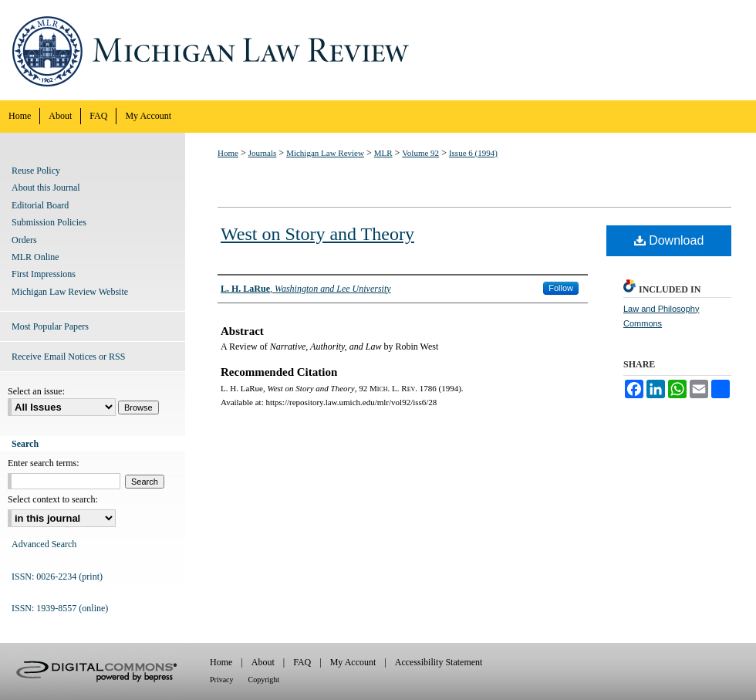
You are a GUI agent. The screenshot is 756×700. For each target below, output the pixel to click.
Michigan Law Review (378, 50)
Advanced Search (44, 544)
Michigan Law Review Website (70, 292)
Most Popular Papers (50, 326)
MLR (383, 153)
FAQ (302, 662)
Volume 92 (420, 153)
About (263, 662)
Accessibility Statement (439, 662)
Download (669, 240)
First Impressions (44, 274)
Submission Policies (49, 222)
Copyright (264, 680)
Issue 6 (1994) (473, 153)
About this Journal (46, 188)
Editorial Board (40, 205)
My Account (353, 662)
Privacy (222, 680)
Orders (24, 240)
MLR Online (35, 257)
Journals (263, 153)
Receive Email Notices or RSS (68, 357)
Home (228, 153)
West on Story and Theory (317, 234)
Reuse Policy (36, 171)
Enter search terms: (44, 463)
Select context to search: (53, 499)
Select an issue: (36, 391)
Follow (561, 288)
